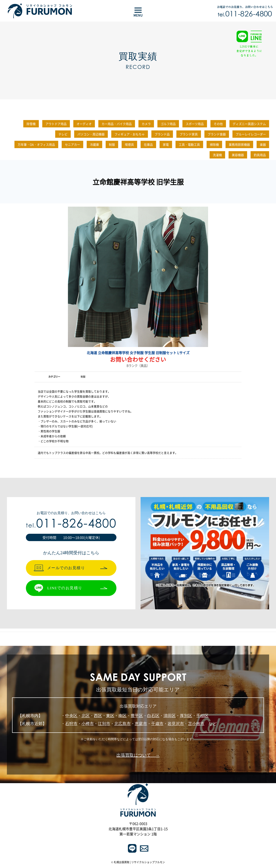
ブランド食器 (217, 134)
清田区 (170, 716)
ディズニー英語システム (249, 124)
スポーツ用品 (195, 124)
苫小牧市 (196, 724)
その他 (218, 124)
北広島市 (122, 724)
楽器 (263, 144)
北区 (86, 716)
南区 (122, 716)
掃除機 (214, 144)
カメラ (146, 124)
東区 (110, 716)
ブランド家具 (189, 134)
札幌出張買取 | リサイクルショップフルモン (139, 862)
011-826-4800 (71, 525)
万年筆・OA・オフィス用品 (36, 144)
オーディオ (84, 124)
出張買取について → (138, 755)
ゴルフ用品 (168, 124)
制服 (112, 144)
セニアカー (72, 144)
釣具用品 (260, 155)
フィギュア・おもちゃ (130, 134)
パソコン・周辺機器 (91, 134)
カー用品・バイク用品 (117, 124)
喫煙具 (129, 144)
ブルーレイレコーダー (251, 134)
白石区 (153, 716)
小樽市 (88, 724)
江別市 (104, 724)
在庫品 (148, 144)
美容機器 (238, 155)
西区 (98, 716)
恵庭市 (141, 724)
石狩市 (71, 724)
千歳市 (157, 724)
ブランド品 (162, 134)
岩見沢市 (176, 724)
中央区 (71, 716)
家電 (166, 144)
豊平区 (137, 716)
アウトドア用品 (56, 124)
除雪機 (31, 124)
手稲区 (202, 716)
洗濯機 (217, 155)
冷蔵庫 (94, 144)
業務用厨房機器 (239, 144)
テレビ (63, 134)
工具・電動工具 (189, 144)
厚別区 (186, 716)
